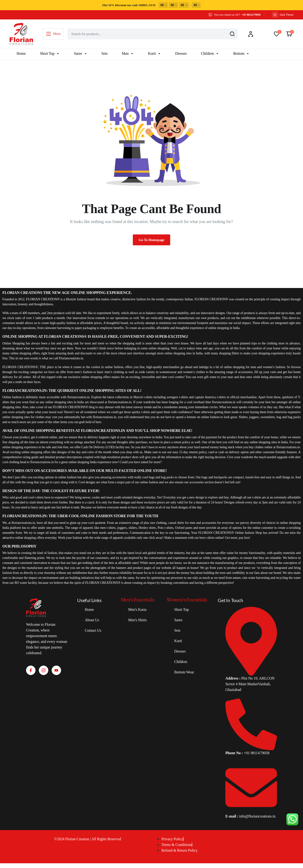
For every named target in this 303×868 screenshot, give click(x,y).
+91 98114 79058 (251, 15)
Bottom (241, 54)
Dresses (181, 53)
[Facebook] (31, 670)
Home (21, 53)
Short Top (50, 54)
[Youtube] (56, 670)
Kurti (154, 54)
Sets (105, 53)
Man (128, 54)
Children (210, 54)
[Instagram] (44, 670)
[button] (289, 34)
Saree (81, 54)
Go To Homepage (152, 240)
